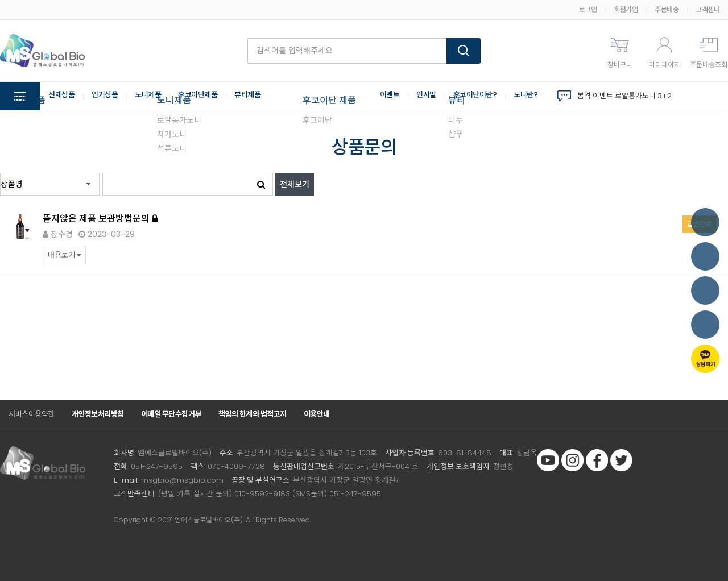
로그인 (588, 9)
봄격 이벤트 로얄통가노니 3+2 (624, 96)
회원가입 (626, 9)
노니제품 (154, 96)
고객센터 (708, 9)
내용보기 (64, 255)
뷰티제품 (259, 96)
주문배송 (667, 9)
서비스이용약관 (32, 414)
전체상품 (63, 96)
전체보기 (295, 184)
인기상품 (108, 96)
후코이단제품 (206, 96)
